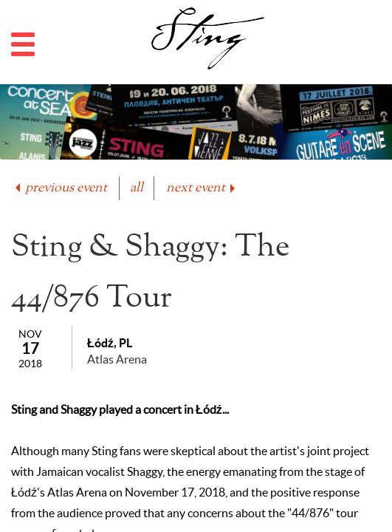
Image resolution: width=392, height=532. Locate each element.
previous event (60, 188)
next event (202, 188)
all (137, 188)
